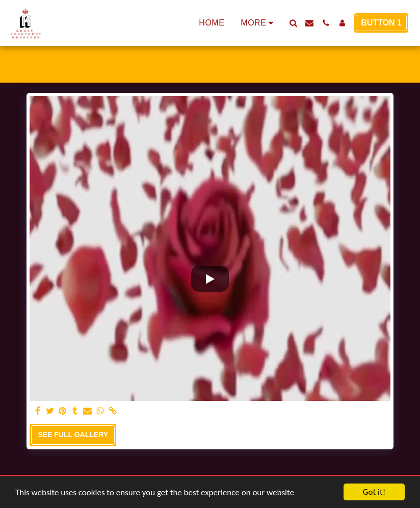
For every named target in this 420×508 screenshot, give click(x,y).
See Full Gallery (73, 435)
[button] (293, 23)
